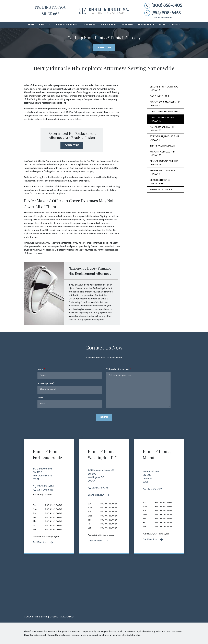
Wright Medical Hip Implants (162, 153)
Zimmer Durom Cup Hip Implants (164, 163)
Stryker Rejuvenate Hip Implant (165, 138)
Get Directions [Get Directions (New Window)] (43, 542)
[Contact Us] (104, 48)
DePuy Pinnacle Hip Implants (162, 119)
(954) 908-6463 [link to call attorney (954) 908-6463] (43, 490)
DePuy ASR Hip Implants (165, 111)
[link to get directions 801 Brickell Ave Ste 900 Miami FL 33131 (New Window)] (159, 478)
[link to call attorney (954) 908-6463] (163, 13)
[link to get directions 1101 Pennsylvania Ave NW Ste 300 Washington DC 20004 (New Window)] (104, 477)
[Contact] (175, 25)
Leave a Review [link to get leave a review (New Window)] (99, 495)
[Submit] (104, 417)
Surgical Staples (161, 189)
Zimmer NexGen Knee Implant (162, 172)
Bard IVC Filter (159, 96)
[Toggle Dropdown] (49, 25)
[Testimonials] (146, 25)
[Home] (31, 25)
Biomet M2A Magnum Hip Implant (165, 104)
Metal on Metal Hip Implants (162, 129)
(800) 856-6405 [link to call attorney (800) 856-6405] (43, 486)
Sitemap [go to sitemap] (54, 617)
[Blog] (162, 25)
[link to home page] (104, 11)
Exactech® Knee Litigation (160, 182)
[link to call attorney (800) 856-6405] (163, 5)
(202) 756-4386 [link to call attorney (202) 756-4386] (98, 488)
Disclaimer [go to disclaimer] (68, 617)
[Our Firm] (128, 25)
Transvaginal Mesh (162, 146)
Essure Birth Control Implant (164, 88)
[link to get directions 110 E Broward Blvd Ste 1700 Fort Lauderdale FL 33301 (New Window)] (49, 476)
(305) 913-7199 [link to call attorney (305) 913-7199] (152, 489)
